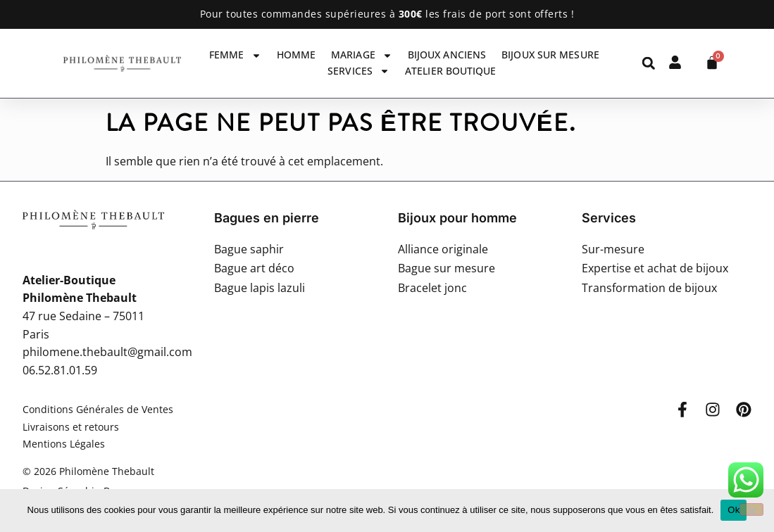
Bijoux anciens (447, 55)
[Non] (751, 509)
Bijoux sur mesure (550, 55)
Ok (734, 510)
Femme (235, 55)
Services (358, 71)
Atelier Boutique (451, 71)
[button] (648, 63)
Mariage (362, 55)
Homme (297, 55)
